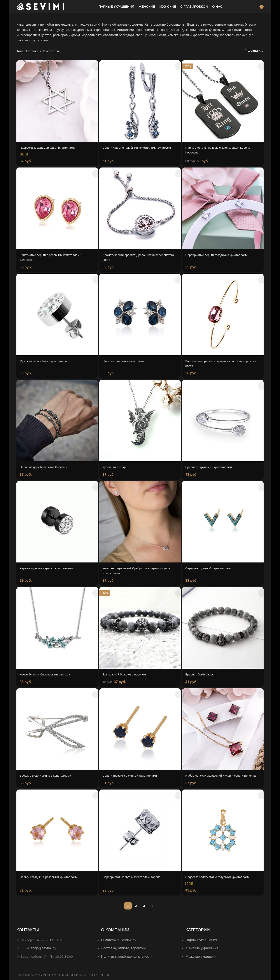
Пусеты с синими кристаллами (126, 359)
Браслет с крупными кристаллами (211, 464)
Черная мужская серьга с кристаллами (49, 565)
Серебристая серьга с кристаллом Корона (135, 876)
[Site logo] (40, 6)
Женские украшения (201, 947)
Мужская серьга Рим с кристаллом (46, 359)
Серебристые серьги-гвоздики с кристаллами (220, 254)
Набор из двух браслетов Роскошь (46, 464)
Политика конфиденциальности (125, 955)
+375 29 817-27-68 (48, 939)
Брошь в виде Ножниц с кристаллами (48, 771)
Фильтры (256, 51)
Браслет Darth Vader (201, 670)
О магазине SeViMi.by (118, 939)
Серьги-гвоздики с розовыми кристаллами (52, 876)
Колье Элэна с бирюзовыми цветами (48, 670)
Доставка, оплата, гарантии (122, 947)
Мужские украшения (201, 955)
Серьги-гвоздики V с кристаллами (211, 565)
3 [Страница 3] (144, 905)
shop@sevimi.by (43, 947)
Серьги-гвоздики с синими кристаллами (133, 771)
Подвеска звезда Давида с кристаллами (50, 147)
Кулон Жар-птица (116, 464)
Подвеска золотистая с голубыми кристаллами (221, 876)
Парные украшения (200, 939)
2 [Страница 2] (136, 905)
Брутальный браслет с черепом (127, 670)
